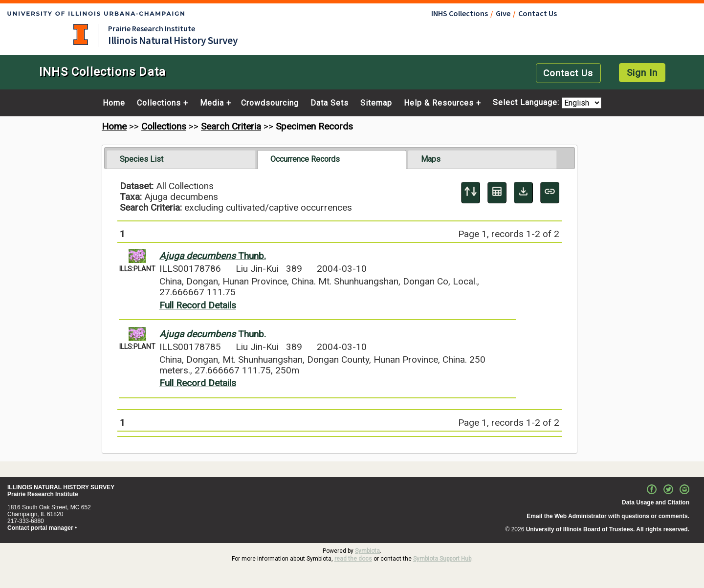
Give (503, 13)
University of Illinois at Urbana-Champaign (81, 34)
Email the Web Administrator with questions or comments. (608, 516)
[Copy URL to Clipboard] (550, 193)
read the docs (353, 559)
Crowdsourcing (270, 103)
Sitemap (376, 103)
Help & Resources (439, 103)
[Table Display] (497, 193)
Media (212, 103)
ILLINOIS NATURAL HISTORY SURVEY (61, 487)
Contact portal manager (40, 528)
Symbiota (367, 551)
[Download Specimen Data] (523, 193)
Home (114, 103)
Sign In (642, 73)
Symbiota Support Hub (442, 559)
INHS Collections (460, 13)
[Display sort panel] (471, 193)
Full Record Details (198, 305)
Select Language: (527, 103)
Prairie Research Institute (152, 28)
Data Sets (330, 103)
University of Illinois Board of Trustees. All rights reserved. (608, 529)
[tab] (181, 159)
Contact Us (538, 13)
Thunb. (213, 256)
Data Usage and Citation (656, 502)
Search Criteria (231, 126)
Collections (159, 103)
